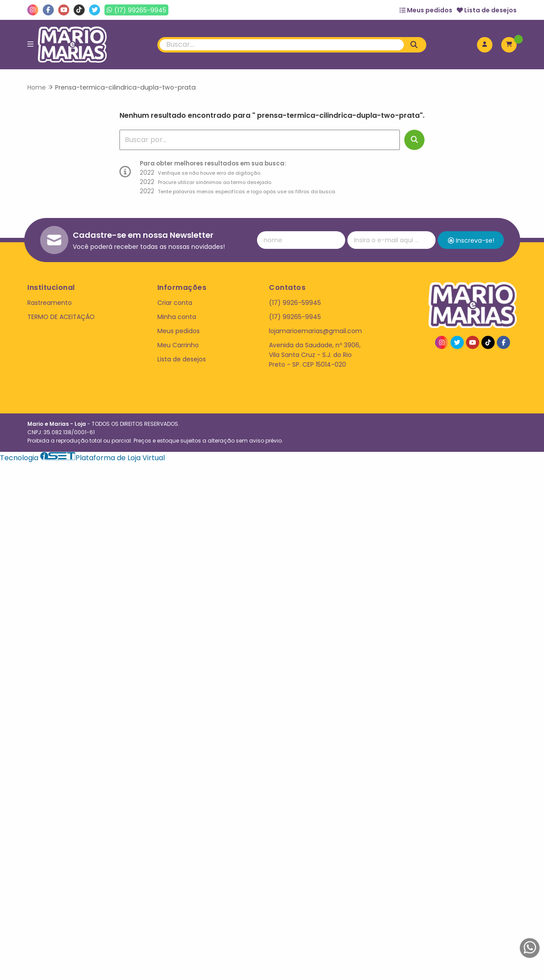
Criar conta (175, 303)
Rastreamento (50, 303)
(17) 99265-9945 (295, 317)
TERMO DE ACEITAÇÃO (61, 317)
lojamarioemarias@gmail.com (315, 331)
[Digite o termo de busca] (282, 45)
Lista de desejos (487, 10)
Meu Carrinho (178, 345)
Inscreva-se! (471, 240)
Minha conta (177, 317)
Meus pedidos (426, 10)
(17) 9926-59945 (295, 303)
